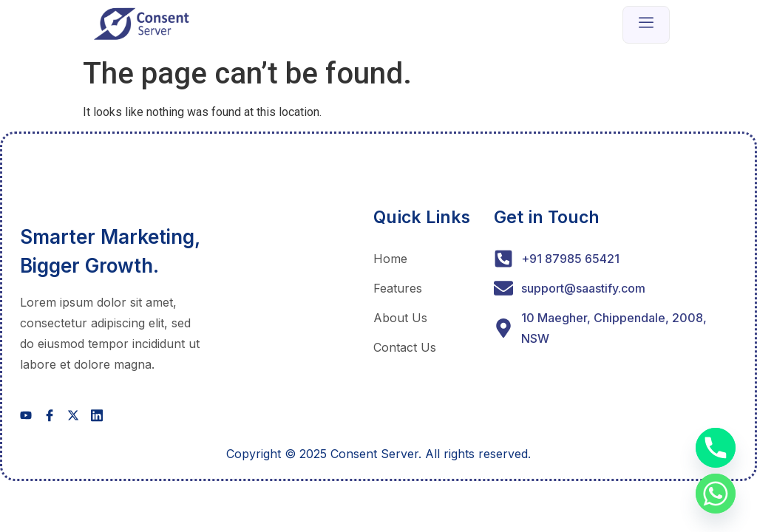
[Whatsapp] (716, 494)
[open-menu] (646, 25)
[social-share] (26, 415)
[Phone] (716, 448)
